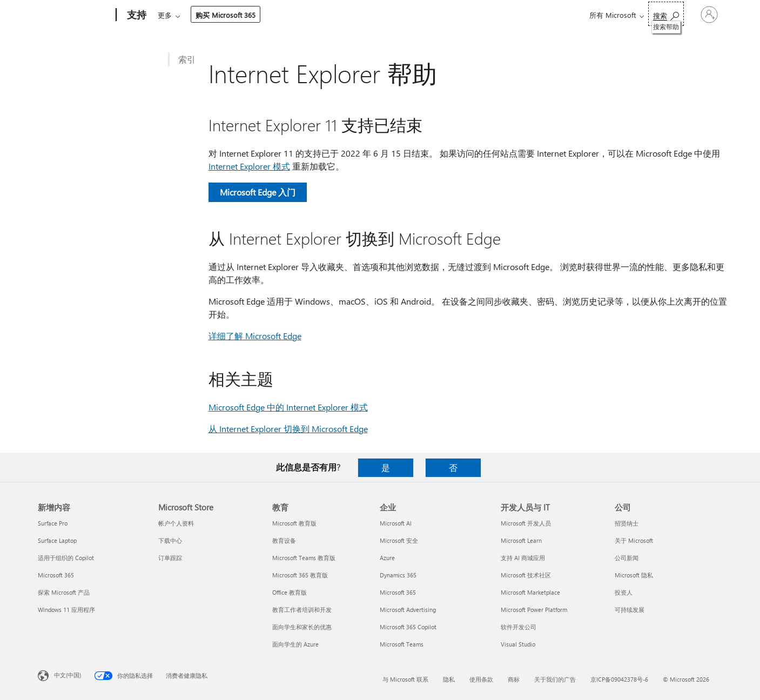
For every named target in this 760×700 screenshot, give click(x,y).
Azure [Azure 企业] (387, 558)
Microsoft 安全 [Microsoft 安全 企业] (399, 540)
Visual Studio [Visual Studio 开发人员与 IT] (518, 644)
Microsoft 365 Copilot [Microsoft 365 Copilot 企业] (408, 627)
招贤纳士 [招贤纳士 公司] (627, 523)
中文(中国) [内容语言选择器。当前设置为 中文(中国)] (68, 675)
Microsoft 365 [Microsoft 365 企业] (398, 592)
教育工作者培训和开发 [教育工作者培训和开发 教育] (302, 610)
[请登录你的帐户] (698, 15)
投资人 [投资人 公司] (624, 592)
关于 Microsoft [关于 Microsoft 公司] (634, 540)
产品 (251, 15)
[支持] (136, 15)
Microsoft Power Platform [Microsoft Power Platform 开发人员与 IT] (534, 610)
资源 (375, 15)
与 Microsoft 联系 (405, 679)
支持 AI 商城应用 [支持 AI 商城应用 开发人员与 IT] (523, 558)
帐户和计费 (330, 15)
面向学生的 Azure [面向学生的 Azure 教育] (295, 644)
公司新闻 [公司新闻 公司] (627, 558)
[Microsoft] (75, 15)
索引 (187, 59)
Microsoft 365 (177, 15)
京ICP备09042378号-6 (619, 679)
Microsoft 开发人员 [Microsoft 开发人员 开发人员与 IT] (526, 523)
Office (220, 15)
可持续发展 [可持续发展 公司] (630, 610)
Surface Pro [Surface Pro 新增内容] (53, 523)
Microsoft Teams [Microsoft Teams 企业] (402, 644)
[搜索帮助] (643, 14)
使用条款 (481, 679)
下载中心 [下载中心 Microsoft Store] (170, 540)
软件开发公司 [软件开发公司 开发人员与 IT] (519, 627)
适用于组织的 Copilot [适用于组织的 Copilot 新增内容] (66, 558)
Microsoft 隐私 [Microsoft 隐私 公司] (634, 575)
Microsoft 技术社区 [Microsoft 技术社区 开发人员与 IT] (526, 575)
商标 (514, 679)
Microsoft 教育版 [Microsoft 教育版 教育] (294, 523)
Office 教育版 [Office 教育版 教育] (290, 592)
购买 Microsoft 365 (436, 15)
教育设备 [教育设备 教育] (284, 540)
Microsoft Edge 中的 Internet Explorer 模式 (288, 407)
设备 (285, 15)
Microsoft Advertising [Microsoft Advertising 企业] (408, 610)
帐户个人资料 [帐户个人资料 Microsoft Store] (176, 523)
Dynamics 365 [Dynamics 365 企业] (398, 575)
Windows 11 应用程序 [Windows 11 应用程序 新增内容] (66, 610)
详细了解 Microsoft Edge (255, 336)
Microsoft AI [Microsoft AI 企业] (396, 523)
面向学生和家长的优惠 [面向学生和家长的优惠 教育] (302, 627)
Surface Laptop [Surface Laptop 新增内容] (57, 540)
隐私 (449, 679)
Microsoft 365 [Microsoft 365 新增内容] (56, 575)
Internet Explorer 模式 (249, 166)
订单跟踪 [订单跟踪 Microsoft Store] (170, 558)
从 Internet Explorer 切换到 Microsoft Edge (288, 429)
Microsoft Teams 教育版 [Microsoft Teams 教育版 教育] (304, 558)
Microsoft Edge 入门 (258, 192)
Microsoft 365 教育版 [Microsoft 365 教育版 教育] (300, 575)
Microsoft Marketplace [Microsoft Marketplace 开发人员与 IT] (530, 592)
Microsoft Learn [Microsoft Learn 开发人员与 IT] (521, 540)
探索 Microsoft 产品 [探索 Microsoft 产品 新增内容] (64, 592)
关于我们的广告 (555, 679)
